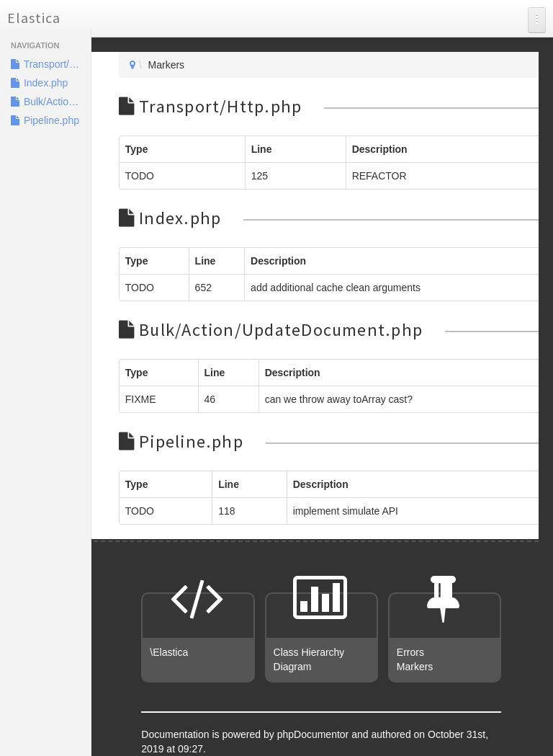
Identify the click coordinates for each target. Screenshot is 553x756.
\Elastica (169, 652)
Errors (410, 652)
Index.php (39, 83)
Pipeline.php (45, 120)
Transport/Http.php (51, 64)
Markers (415, 667)
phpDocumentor (315, 734)
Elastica (34, 18)
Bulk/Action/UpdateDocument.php (51, 102)
